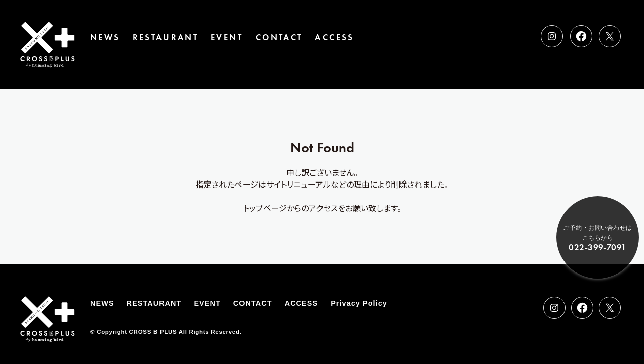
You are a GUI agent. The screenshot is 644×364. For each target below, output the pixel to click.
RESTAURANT (166, 37)
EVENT (227, 37)
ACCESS (334, 37)
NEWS (105, 37)
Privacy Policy (359, 303)
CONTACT (279, 37)
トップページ (265, 208)
